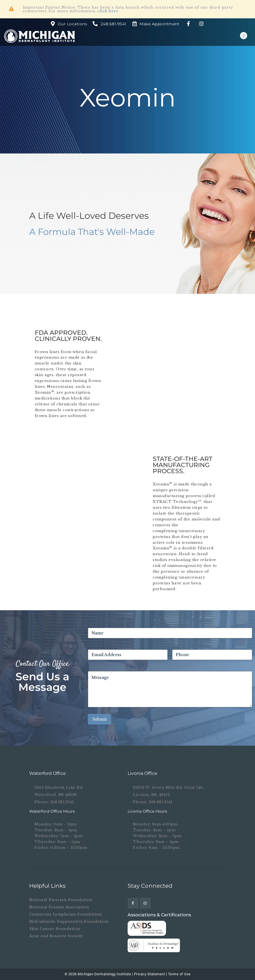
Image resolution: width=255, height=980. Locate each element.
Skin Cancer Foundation (55, 929)
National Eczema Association (59, 907)
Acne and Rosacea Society (56, 936)
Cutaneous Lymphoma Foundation (66, 914)
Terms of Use (179, 974)
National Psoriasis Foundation (61, 900)
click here (108, 11)
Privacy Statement (150, 974)
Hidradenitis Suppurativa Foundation (69, 921)
